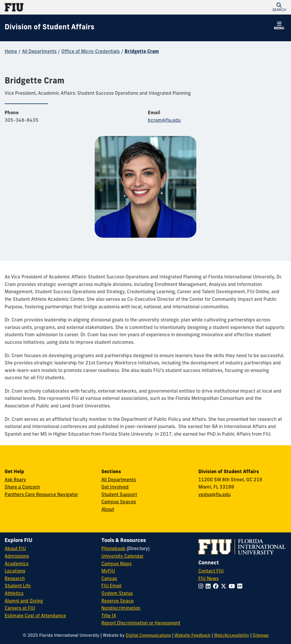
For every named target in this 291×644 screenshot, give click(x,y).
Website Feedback (193, 636)
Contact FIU (211, 571)
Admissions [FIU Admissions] (17, 557)
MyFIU (108, 571)
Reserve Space (117, 601)
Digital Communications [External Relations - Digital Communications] (148, 636)
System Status (117, 594)
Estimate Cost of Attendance (35, 616)
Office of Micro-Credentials (90, 52)
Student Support (119, 495)
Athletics (14, 594)
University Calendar (122, 557)
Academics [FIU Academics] (17, 564)
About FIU (15, 549)
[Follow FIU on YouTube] (233, 587)
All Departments (39, 52)
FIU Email (111, 586)
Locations (15, 571)
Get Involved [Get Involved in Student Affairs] (115, 487)
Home (11, 52)
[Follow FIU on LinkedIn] (209, 587)
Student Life (18, 586)
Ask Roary (15, 480)
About (108, 510)
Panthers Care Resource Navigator (41, 495)
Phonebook (113, 549)
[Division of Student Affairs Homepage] (50, 28)
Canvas (109, 579)
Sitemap (261, 636)
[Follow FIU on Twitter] (225, 587)
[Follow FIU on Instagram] (202, 587)
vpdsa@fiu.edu (214, 495)
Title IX (109, 616)
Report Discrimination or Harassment (141, 623)
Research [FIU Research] (15, 579)
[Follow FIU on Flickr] (241, 587)
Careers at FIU (20, 609)
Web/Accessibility (232, 636)
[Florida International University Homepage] (75, 7)
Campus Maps (116, 564)
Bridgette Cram (142, 52)
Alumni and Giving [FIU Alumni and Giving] (24, 601)
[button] (279, 7)
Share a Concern (22, 487)
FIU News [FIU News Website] (209, 579)
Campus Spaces (119, 502)
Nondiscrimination (121, 609)
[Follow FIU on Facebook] (217, 587)
